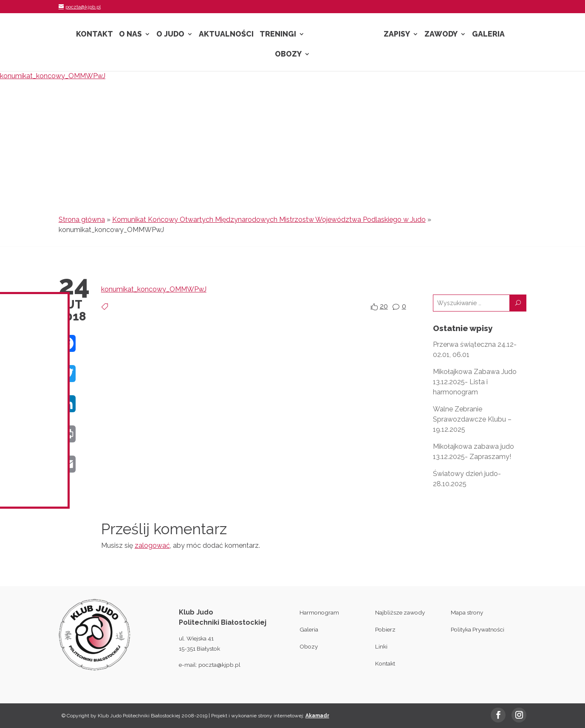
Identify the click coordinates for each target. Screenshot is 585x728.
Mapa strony (467, 612)
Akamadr (317, 716)
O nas (130, 35)
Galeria (488, 35)
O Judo (170, 35)
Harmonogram (319, 612)
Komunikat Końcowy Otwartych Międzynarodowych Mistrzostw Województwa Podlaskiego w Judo (269, 220)
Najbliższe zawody (400, 612)
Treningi (278, 35)
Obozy (288, 55)
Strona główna (82, 220)
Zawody (441, 35)
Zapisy (397, 35)
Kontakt (95, 35)
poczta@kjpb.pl (219, 665)
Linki (381, 646)
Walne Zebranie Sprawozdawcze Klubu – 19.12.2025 (472, 419)
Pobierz (385, 629)
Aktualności (226, 35)
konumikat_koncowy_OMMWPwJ (53, 76)
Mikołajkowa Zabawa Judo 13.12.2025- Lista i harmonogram (475, 382)
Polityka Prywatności (478, 629)
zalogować (152, 545)
